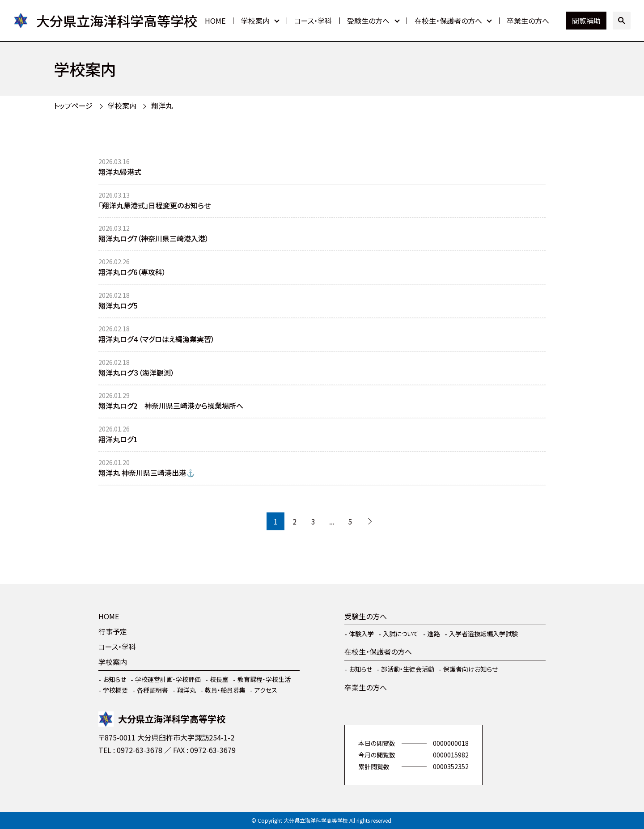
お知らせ (114, 679)
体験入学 (361, 634)
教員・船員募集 (225, 690)
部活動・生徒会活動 (408, 669)
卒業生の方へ (528, 21)
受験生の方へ (368, 21)
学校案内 (255, 21)
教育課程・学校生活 (264, 679)
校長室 (219, 679)
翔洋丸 (162, 106)
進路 (434, 634)
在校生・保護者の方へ (448, 21)
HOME (215, 21)
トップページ (73, 106)
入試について (401, 634)
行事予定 (113, 631)
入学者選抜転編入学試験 (483, 634)
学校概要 (115, 690)
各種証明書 (153, 690)
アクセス (266, 690)
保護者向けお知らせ (470, 669)
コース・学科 (313, 21)
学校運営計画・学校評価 (168, 679)
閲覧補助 (586, 21)
